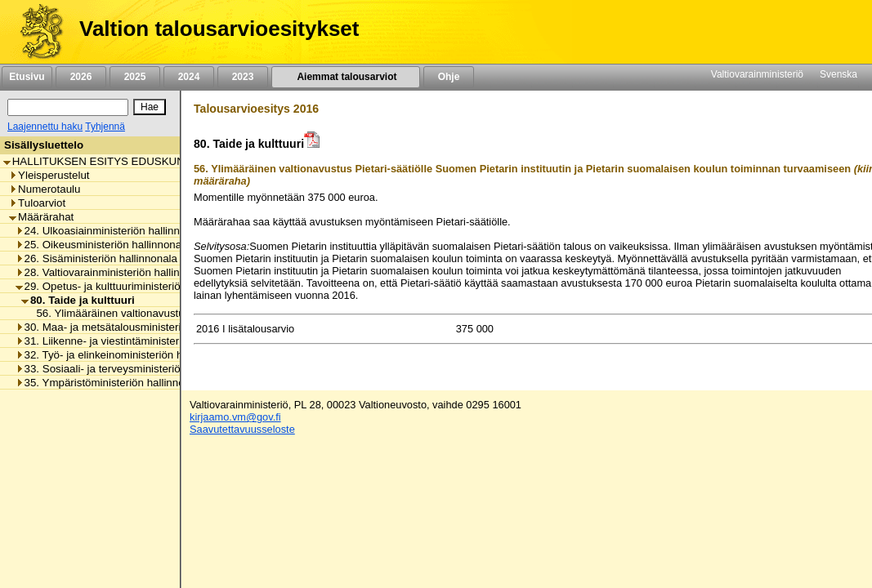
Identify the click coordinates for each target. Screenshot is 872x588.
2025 (135, 77)
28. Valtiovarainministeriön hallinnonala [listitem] (114, 272)
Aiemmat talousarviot (346, 77)
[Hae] (150, 107)
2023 (243, 77)
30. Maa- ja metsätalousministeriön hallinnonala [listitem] (135, 327)
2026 (81, 77)
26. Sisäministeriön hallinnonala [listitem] (96, 258)
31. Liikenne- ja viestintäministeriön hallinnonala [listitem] (135, 341)
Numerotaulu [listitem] (45, 189)
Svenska (838, 74)
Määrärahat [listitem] (41, 217)
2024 (189, 77)
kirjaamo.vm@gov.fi (235, 417)
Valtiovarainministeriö (757, 74)
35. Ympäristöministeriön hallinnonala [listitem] (110, 383)
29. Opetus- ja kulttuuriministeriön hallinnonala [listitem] (132, 286)
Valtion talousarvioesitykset (219, 29)
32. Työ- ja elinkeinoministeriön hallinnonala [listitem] (125, 355)
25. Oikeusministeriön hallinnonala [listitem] (103, 245)
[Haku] (68, 107)
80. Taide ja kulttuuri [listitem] (78, 300)
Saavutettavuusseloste (242, 429)
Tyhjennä (105, 127)
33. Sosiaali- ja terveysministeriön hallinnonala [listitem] (132, 369)
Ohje (449, 77)
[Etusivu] (36, 32)
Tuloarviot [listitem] (37, 203)
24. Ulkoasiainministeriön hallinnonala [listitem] (111, 231)
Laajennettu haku (45, 127)
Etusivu (27, 77)
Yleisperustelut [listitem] (49, 175)
